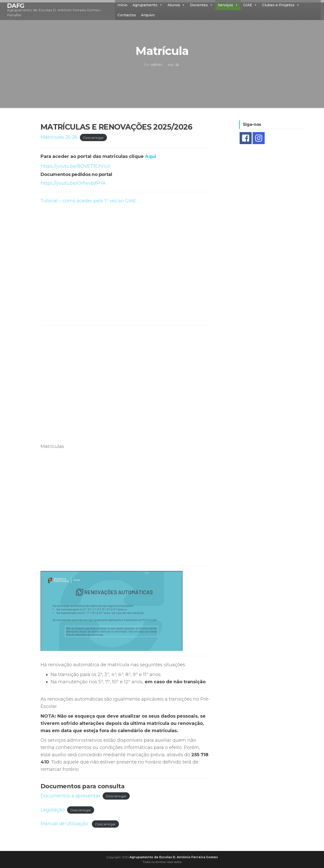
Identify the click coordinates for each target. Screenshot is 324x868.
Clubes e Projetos (281, 5)
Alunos (176, 5)
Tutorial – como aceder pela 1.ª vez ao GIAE (88, 201)
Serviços (228, 5)
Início (122, 5)
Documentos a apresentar (70, 796)
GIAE (250, 5)
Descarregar (93, 137)
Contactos (127, 15)
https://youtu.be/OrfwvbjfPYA (73, 183)
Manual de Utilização (65, 824)
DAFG (16, 6)
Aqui (151, 156)
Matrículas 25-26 (59, 137)
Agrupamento (147, 5)
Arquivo (148, 15)
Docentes (201, 5)
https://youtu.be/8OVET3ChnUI (75, 166)
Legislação (53, 810)
